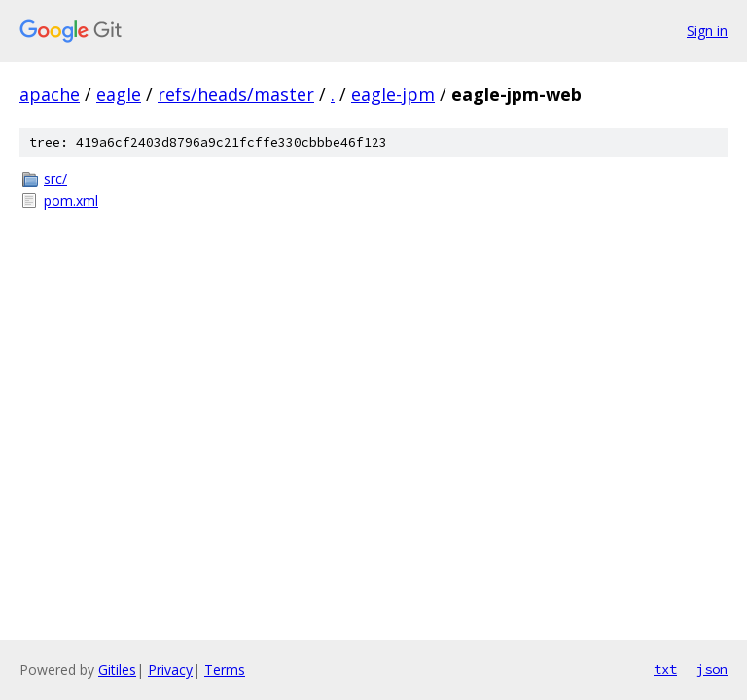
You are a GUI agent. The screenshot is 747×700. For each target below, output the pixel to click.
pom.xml (71, 201)
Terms (225, 669)
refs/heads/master (236, 94)
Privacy (170, 669)
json (712, 669)
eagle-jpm (393, 94)
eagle (119, 94)
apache (50, 94)
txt (665, 669)
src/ (55, 178)
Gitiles (117, 669)
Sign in (707, 31)
